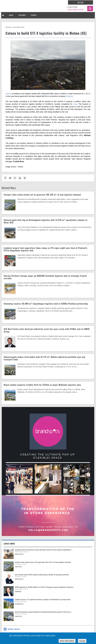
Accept (82, 641)
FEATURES (22, 15)
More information (67, 641)
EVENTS (34, 15)
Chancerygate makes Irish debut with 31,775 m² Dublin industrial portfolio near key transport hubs (45, 358)
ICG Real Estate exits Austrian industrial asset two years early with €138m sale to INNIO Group (47, 330)
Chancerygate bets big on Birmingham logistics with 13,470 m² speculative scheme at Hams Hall (45, 221)
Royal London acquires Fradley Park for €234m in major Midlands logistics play (42, 385)
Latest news (9, 544)
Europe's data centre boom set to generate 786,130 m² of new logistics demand (42, 195)
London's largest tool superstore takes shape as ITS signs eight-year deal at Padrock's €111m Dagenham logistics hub (46, 249)
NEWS (11, 15)
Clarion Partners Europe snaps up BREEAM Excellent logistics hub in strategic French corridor (45, 277)
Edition (80, 2)
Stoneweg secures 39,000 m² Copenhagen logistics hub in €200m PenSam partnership (46, 304)
